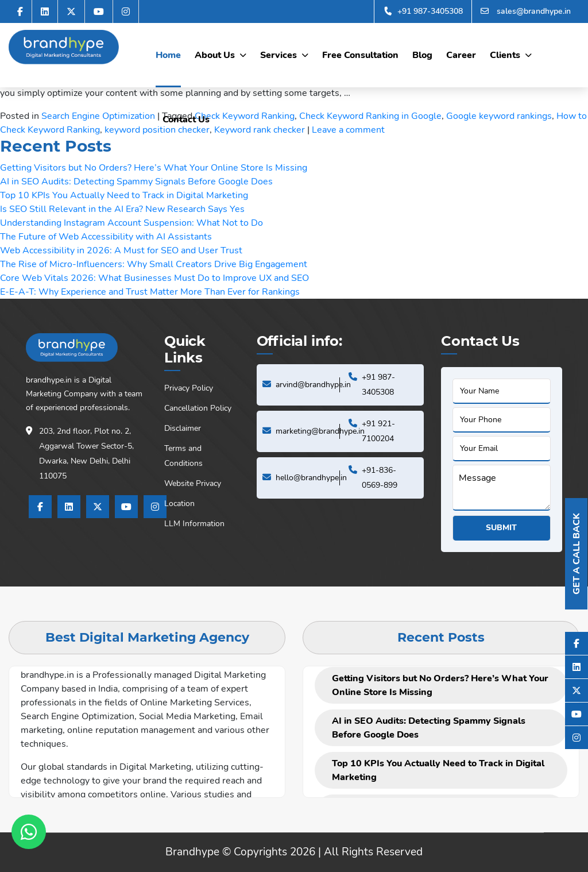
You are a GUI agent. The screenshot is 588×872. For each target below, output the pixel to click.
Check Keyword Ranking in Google (370, 116)
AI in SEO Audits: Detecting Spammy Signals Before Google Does (136, 182)
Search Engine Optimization (98, 116)
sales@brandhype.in (526, 11)
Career (461, 55)
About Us (215, 55)
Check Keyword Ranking (245, 116)
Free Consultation (360, 55)
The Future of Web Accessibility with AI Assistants (106, 237)
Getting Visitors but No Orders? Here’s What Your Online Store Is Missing (154, 168)
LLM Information (194, 524)
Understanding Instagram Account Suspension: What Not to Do (131, 223)
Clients (505, 55)
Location (179, 503)
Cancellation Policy (198, 408)
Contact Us (186, 119)
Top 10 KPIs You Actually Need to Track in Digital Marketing (124, 195)
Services (278, 55)
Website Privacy (193, 483)
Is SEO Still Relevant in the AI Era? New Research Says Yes (122, 209)
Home (168, 55)
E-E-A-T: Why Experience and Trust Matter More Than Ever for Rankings (150, 292)
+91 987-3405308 (423, 11)
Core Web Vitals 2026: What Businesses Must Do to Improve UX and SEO (154, 278)
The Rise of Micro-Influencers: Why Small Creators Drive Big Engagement (154, 264)
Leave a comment (348, 130)
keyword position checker (157, 130)
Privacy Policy (189, 388)
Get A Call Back (577, 554)
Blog (422, 55)
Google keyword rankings (499, 116)
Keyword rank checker (260, 130)
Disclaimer (183, 428)
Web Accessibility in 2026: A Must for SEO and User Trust (121, 250)
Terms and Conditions (183, 456)
